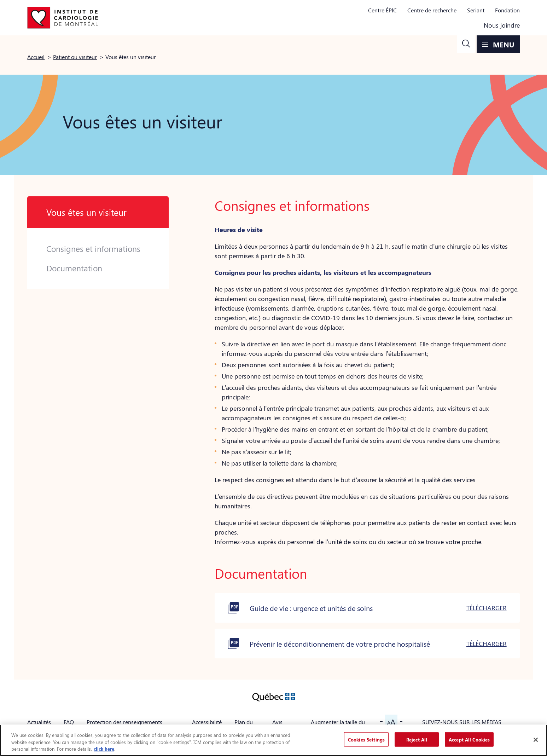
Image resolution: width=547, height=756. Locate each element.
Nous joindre (502, 25)
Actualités (39, 722)
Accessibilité (207, 722)
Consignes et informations (93, 249)
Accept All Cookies (469, 739)
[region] (273, 740)
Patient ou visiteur (75, 57)
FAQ (69, 722)
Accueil (36, 57)
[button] (466, 44)
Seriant (476, 10)
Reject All (417, 739)
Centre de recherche (432, 10)
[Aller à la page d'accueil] (63, 18)
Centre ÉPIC (382, 10)
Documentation (74, 268)
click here (104, 749)
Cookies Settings (366, 739)
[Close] (536, 740)
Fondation (507, 10)
